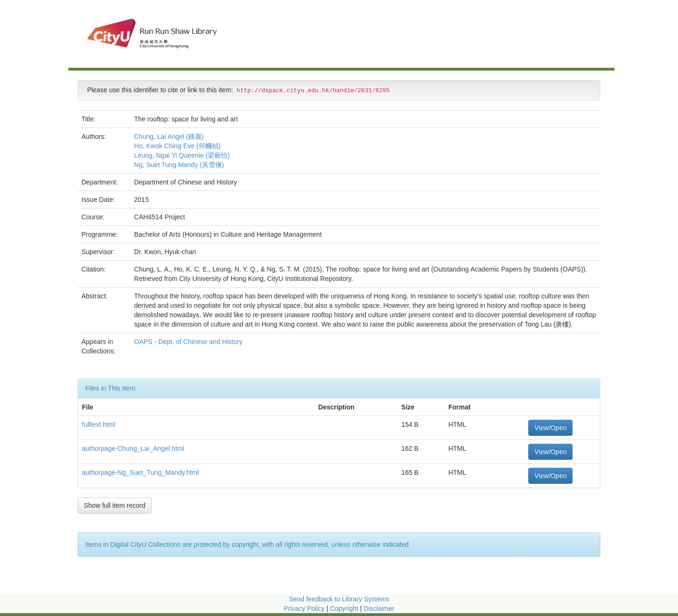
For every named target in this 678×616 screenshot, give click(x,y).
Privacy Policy (304, 608)
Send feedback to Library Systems (339, 599)
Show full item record (115, 505)
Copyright (345, 608)
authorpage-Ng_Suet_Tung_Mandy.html (140, 472)
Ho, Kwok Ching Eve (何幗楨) (178, 146)
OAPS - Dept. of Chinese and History (189, 342)
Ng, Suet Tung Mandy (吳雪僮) (179, 165)
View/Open (550, 428)
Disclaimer (379, 608)
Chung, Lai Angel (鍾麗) (169, 136)
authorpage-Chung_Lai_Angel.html (133, 448)
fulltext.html (99, 424)
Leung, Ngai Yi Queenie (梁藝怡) (182, 155)
